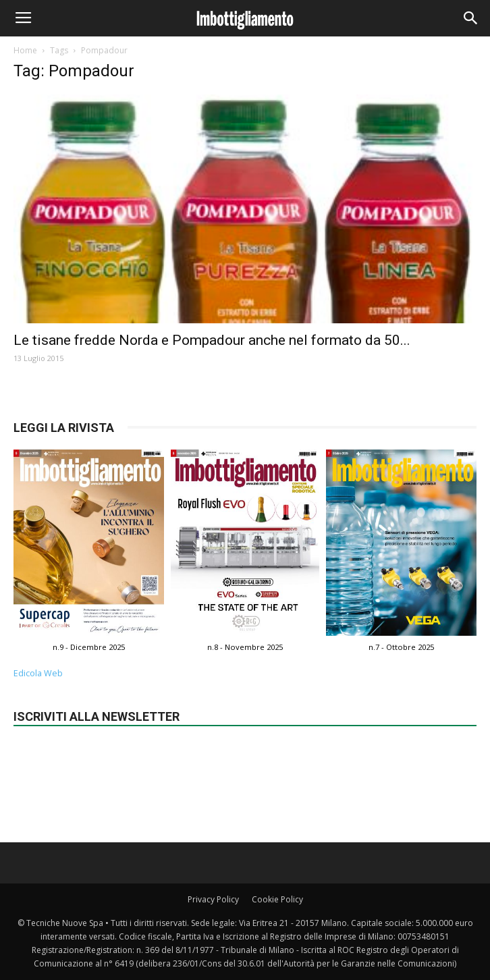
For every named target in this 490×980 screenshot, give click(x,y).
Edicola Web (38, 673)
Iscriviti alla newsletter (97, 716)
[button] (471, 18)
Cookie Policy (277, 899)
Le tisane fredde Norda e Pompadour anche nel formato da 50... (212, 340)
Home (25, 50)
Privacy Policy (213, 899)
